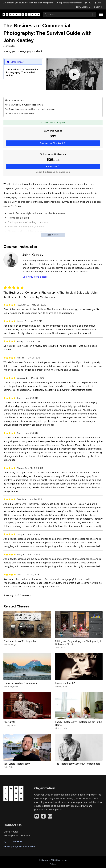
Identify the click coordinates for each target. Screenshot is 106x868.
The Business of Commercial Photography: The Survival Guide (22, 72)
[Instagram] (50, 816)
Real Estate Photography (17, 764)
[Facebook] (43, 816)
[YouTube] (37, 816)
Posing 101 (9, 722)
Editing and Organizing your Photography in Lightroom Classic (79, 643)
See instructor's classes (35, 277)
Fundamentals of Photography (20, 641)
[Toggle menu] (101, 14)
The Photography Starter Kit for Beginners (78, 764)
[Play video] (74, 74)
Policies (53, 864)
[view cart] (98, 3)
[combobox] (69, 14)
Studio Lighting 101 (65, 683)
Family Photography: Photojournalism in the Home (79, 723)
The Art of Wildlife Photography (20, 683)
